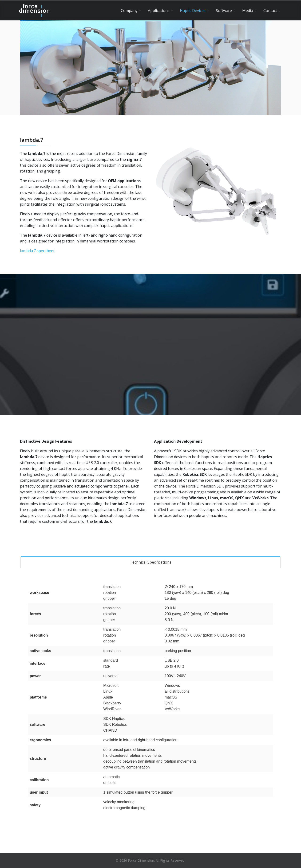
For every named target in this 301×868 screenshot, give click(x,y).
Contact (270, 11)
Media (248, 11)
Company (129, 11)
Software (224, 11)
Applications (159, 11)
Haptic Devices (193, 11)
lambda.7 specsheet (37, 251)
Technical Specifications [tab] (151, 562)
